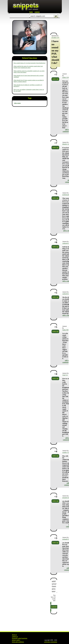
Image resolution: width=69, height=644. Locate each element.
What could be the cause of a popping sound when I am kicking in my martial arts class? (28, 67)
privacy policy (16, 640)
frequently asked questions (20, 638)
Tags (30, 98)
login (31, 12)
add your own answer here (54, 586)
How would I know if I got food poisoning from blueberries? (30, 63)
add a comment (66, 130)
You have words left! (53, 598)
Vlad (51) (65, 375)
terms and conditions (18, 642)
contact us (15, 636)
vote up (55, 79)
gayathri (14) (55, 38)
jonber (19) (66, 77)
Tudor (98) (65, 330)
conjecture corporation (51, 642)
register (37, 12)
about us (14, 635)
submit (54, 607)
